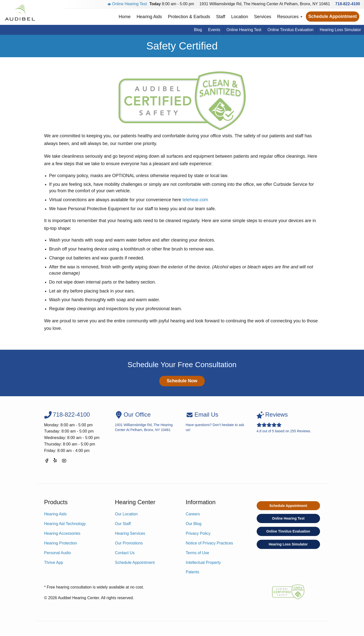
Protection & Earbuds (189, 17)
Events (214, 30)
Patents (193, 572)
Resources (290, 17)
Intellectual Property (203, 563)
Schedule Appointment (333, 16)
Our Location (126, 514)
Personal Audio (58, 553)
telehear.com (195, 200)
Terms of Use (198, 553)
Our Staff (123, 524)
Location (240, 17)
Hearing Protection (61, 543)
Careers (193, 514)
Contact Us (125, 553)
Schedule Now (182, 381)
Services (263, 17)
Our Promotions (129, 543)
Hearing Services (130, 533)
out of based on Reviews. (288, 422)
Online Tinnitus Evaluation (291, 30)
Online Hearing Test (127, 4)
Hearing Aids (149, 17)
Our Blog (194, 524)
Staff (221, 17)
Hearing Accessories (62, 533)
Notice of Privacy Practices (209, 543)
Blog (198, 30)
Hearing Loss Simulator (340, 30)
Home (125, 17)
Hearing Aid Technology (65, 524)
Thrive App (54, 563)
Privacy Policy (198, 533)
